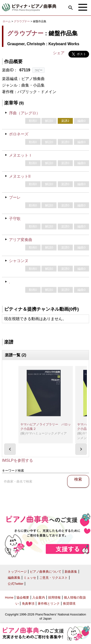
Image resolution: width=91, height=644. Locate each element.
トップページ (17, 572)
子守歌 (15, 219)
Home (9, 597)
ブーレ (15, 197)
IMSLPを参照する (17, 460)
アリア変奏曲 (21, 240)
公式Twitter (16, 584)
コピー (38, 70)
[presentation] (10, 449)
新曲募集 (71, 572)
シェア (59, 53)
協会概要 (23, 597)
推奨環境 (69, 604)
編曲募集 (14, 578)
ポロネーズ (19, 134)
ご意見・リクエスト (54, 578)
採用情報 (54, 597)
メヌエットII (20, 176)
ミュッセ (30, 578)
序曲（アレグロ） (25, 113)
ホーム (7, 21)
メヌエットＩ (21, 155)
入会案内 (39, 597)
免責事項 (28, 604)
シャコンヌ (19, 261)
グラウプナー (22, 21)
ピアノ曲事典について (46, 572)
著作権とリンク (49, 604)
